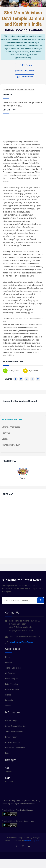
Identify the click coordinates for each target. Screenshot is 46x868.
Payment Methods (13, 742)
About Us (9, 663)
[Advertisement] (22, 128)
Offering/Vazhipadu (11, 427)
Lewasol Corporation (33, 841)
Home (8, 657)
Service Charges (12, 721)
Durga (23, 478)
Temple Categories (13, 668)
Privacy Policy (11, 737)
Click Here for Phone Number (22, 642)
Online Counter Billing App (16, 726)
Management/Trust (11, 445)
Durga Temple (9, 89)
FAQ (7, 753)
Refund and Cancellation (15, 748)
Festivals (6, 433)
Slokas (8, 695)
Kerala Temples (12, 679)
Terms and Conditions (14, 732)
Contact (8, 706)
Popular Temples (12, 690)
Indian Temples (11, 684)
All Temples (10, 673)
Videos (5, 439)
